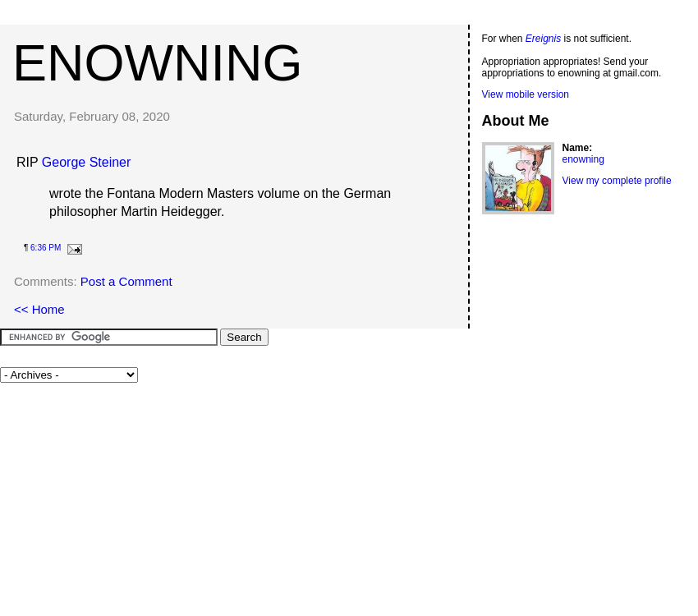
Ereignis (543, 39)
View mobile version (526, 94)
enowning (157, 62)
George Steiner (87, 162)
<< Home (39, 309)
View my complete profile (617, 181)
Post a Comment (126, 281)
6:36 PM (46, 248)
